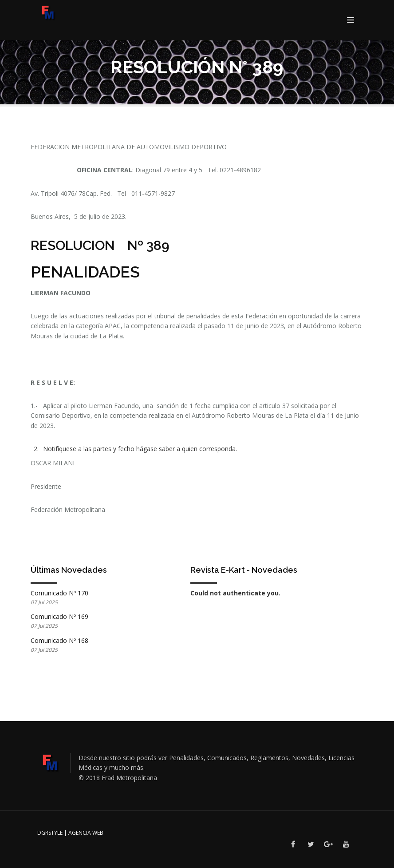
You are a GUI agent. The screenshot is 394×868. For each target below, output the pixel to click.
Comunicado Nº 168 (59, 640)
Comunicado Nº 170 (59, 593)
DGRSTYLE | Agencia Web (70, 833)
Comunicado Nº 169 (59, 616)
